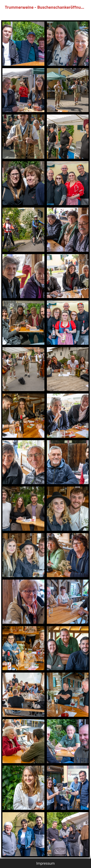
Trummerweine (19, 7)
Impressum (46, 863)
